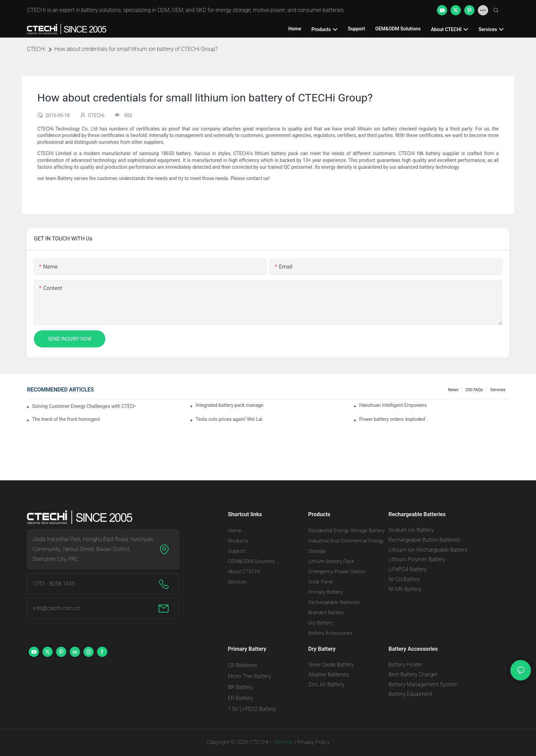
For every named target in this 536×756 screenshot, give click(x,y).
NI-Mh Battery (405, 589)
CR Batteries (243, 665)
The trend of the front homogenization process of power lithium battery (66, 419)
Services (498, 390)
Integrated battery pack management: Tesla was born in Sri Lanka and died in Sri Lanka (230, 405)
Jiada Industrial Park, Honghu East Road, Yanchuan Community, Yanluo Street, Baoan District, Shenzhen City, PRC (93, 549)
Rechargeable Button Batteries (425, 540)
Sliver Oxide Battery (331, 665)
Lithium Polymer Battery (417, 559)
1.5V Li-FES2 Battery (252, 709)
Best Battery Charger (413, 675)
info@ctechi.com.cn (57, 608)
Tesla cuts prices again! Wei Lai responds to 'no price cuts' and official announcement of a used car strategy (230, 419)
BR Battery (241, 687)
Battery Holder (406, 665)
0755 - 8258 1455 (54, 584)
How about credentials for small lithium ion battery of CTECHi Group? (136, 49)
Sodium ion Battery (411, 530)
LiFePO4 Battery (408, 569)
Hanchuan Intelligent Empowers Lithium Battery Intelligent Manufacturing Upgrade (393, 405)
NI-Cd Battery (405, 579)
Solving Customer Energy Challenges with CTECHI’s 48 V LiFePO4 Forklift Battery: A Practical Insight (84, 406)
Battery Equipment (411, 694)
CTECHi (36, 49)
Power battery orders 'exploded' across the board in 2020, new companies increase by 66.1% (393, 419)
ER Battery (240, 698)
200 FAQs (474, 390)
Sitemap (283, 742)
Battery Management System (423, 684)
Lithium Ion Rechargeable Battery (428, 550)
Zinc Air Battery (326, 684)
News (453, 390)
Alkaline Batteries (329, 675)
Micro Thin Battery (250, 676)
